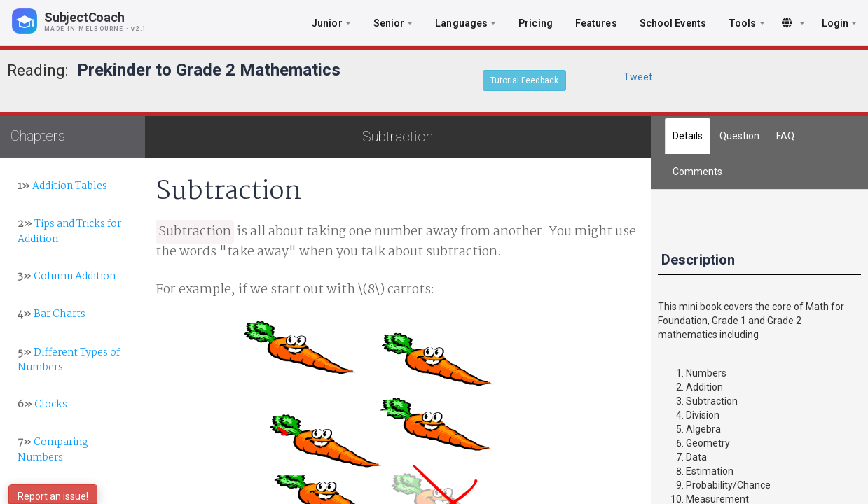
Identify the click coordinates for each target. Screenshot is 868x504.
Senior (393, 23)
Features (596, 23)
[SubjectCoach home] (91, 21)
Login (840, 23)
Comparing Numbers (53, 450)
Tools (747, 23)
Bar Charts (51, 314)
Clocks (42, 405)
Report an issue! (53, 496)
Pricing (536, 23)
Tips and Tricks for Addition (69, 231)
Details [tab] (688, 136)
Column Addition (67, 276)
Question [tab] (739, 136)
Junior (331, 23)
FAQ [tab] (785, 136)
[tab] (697, 171)
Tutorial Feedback (524, 80)
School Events (673, 23)
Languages (466, 23)
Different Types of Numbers (69, 360)
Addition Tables (62, 186)
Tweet (638, 77)
